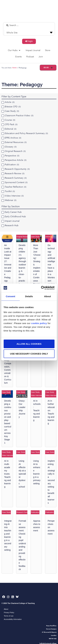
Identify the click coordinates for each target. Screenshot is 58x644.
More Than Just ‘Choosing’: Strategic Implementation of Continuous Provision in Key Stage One (37, 271)
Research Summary (24, 512)
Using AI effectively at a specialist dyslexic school (22, 474)
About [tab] (47, 296)
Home (14, 68)
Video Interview (37, 395)
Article (48, 237)
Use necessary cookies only (29, 354)
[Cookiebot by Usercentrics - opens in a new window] (41, 288)
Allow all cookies (29, 344)
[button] (14, 50)
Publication (35, 512)
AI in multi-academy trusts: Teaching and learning (8, 474)
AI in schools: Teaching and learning (37, 410)
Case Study (35, 237)
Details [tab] (29, 296)
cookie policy (39, 323)
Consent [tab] (10, 296)
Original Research (23, 237)
